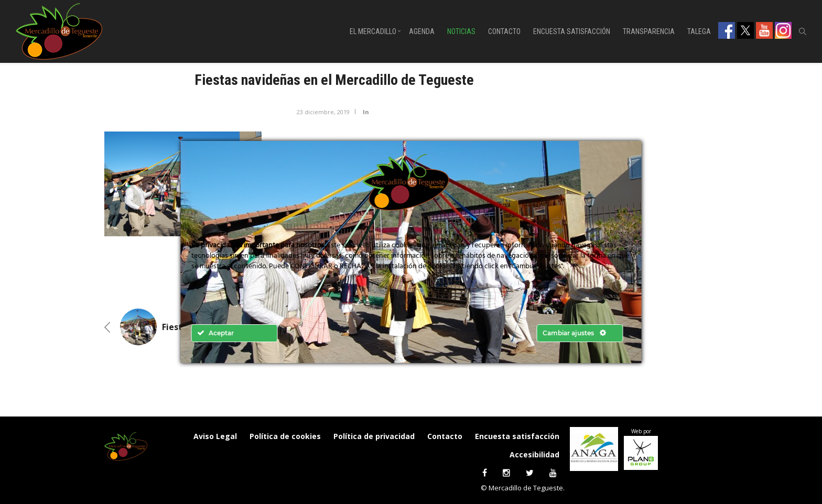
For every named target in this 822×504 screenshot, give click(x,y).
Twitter (745, 30)
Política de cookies (285, 436)
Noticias (461, 31)
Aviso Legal (215, 436)
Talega (699, 31)
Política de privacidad (374, 436)
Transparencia (649, 31)
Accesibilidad (534, 454)
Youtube (764, 30)
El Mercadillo (373, 31)
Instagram (783, 30)
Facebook (727, 30)
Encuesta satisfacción (572, 31)
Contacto (504, 31)
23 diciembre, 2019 (323, 112)
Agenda (422, 31)
